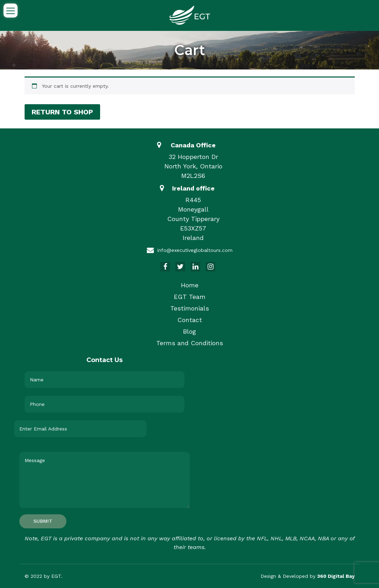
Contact (190, 320)
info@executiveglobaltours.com (195, 250)
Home (190, 285)
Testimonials (190, 308)
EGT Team (190, 297)
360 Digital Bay (336, 576)
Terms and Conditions (190, 343)
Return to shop (62, 112)
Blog (189, 331)
